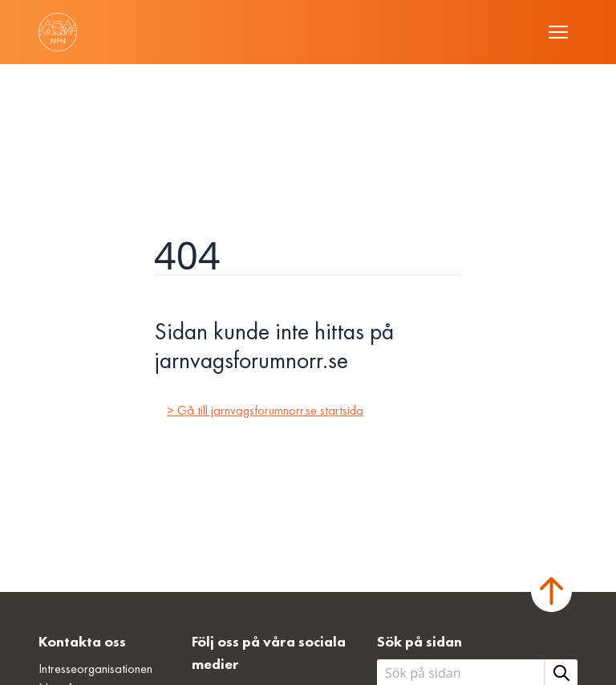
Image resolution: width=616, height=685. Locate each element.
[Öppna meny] (558, 32)
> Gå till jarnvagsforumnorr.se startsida (265, 410)
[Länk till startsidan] (58, 32)
